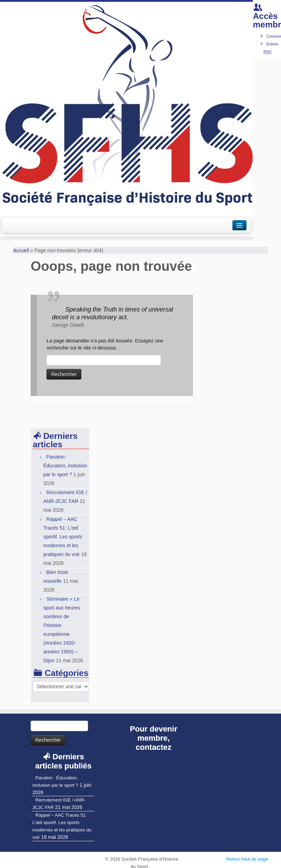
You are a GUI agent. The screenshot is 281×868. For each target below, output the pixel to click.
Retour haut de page (247, 859)
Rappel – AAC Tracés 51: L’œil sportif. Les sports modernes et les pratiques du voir (63, 537)
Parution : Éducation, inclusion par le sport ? (65, 466)
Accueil (21, 250)
